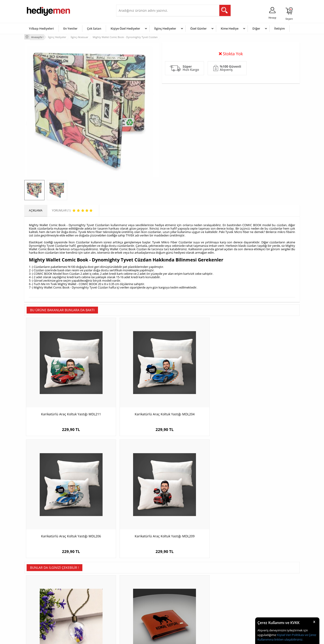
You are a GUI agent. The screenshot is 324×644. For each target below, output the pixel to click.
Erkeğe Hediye (219, 584)
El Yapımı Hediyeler (85, 605)
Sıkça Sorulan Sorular (40, 619)
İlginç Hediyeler (165, 28)
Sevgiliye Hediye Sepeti (133, 591)
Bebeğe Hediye (220, 605)
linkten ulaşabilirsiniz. (288, 639)
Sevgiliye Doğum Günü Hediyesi (139, 598)
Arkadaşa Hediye (221, 612)
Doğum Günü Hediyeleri (180, 591)
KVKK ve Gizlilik (36, 612)
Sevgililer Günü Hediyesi (180, 584)
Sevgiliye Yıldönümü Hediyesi (137, 619)
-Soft (138, 638)
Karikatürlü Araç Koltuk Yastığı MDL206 (197, 391)
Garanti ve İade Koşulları (42, 605)
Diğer (256, 28)
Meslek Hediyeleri (84, 619)
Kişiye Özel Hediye (84, 584)
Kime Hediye (230, 28)
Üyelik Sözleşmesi (38, 591)
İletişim (279, 28)
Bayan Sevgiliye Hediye (133, 612)
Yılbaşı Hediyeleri (41, 28)
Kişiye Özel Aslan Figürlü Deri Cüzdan (128, 499)
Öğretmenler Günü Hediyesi (182, 612)
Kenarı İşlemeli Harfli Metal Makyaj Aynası (265, 502)
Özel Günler (198, 28)
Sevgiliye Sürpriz (83, 612)
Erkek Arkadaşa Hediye (87, 591)
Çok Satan (94, 28)
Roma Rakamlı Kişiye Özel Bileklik (197, 499)
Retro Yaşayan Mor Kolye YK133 (59, 499)
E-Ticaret (148, 638)
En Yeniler (70, 28)
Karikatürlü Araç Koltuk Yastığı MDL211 (59, 391)
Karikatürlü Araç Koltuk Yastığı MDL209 (265, 391)
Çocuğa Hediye (220, 598)
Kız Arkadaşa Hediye (86, 598)
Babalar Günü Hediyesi (179, 619)
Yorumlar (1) (291, 52)
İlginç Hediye (218, 619)
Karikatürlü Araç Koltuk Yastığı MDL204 (128, 391)
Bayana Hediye (220, 591)
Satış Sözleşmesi (37, 598)
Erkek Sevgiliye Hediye (133, 605)
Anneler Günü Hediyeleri (180, 605)
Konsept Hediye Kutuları (134, 584)
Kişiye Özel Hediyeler (125, 28)
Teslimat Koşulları (38, 584)
